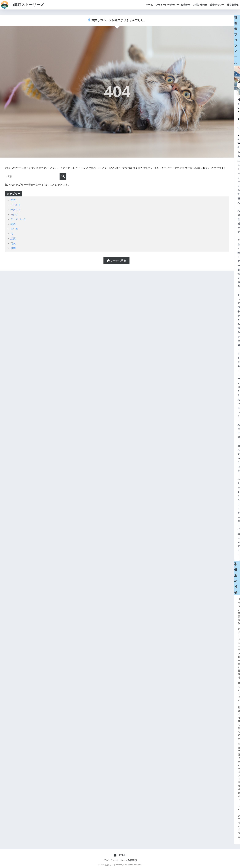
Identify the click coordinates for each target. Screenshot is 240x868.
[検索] (63, 176)
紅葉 (13, 239)
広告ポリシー (217, 5)
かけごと (16, 210)
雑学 (13, 248)
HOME (120, 855)
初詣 (13, 224)
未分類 (14, 229)
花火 (13, 243)
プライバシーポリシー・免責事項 (173, 5)
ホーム (149, 5)
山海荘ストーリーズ (22, 5)
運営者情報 (233, 5)
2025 (13, 200)
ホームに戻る (116, 261)
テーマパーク (18, 219)
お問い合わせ (200, 5)
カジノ (14, 215)
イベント (16, 205)
